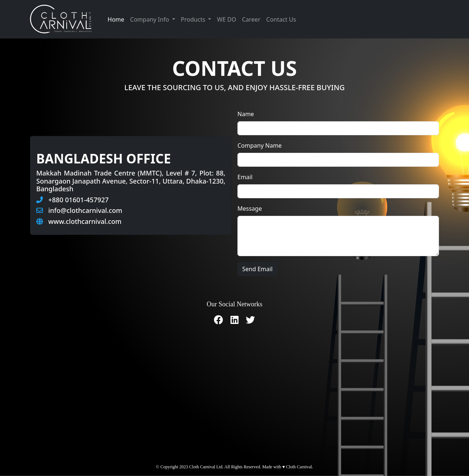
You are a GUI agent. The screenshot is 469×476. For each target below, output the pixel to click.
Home (116, 19)
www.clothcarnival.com (85, 221)
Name (246, 114)
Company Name (260, 145)
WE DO (226, 19)
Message (250, 209)
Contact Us (281, 19)
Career (251, 19)
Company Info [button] (150, 19)
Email (245, 177)
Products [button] (194, 19)
